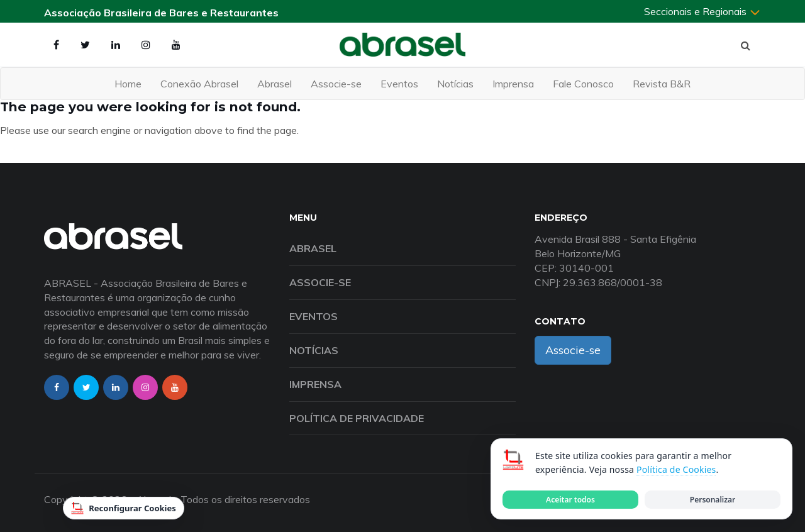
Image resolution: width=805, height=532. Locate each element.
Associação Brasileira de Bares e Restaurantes (161, 13)
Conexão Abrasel (199, 84)
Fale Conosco (583, 84)
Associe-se (336, 84)
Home (128, 84)
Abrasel (275, 84)
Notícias (455, 84)
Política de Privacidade (357, 418)
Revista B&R (662, 84)
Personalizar (713, 500)
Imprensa (513, 84)
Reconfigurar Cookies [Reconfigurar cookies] (124, 508)
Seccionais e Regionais (702, 11)
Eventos (399, 84)
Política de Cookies (676, 469)
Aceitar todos (570, 500)
